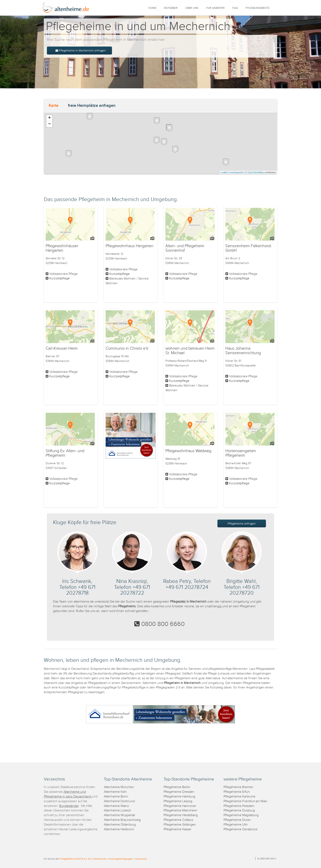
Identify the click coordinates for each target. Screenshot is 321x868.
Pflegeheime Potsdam (239, 806)
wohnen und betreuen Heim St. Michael (190, 351)
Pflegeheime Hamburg (179, 797)
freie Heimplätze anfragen (92, 106)
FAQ (235, 8)
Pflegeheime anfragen (242, 523)
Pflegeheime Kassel (177, 829)
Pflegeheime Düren (237, 820)
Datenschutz (100, 859)
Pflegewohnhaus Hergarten (129, 246)
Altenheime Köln (115, 792)
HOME (152, 8)
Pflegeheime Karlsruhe (239, 797)
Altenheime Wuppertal (119, 815)
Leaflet (224, 172)
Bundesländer (69, 806)
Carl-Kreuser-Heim (62, 348)
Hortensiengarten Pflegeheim (241, 453)
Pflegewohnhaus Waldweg (188, 451)
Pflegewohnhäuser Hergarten (62, 248)
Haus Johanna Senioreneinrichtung (243, 351)
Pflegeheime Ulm (236, 825)
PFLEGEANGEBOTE (258, 8)
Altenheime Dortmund (119, 801)
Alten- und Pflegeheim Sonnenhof (185, 248)
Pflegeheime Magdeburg (241, 815)
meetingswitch (237, 172)
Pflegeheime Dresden (179, 792)
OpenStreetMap (256, 172)
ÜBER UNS (192, 8)
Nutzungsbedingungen (121, 859)
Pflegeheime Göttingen (180, 825)
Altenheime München (119, 787)
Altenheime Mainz (116, 806)
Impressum (141, 859)
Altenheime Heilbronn (119, 829)
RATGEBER (171, 8)
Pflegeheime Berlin (177, 787)
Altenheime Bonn (116, 797)
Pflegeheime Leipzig (178, 801)
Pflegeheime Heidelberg (181, 815)
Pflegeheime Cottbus (178, 820)
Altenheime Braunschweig (122, 820)
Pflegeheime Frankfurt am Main (245, 801)
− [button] (49, 124)
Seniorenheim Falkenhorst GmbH (248, 248)
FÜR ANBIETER (215, 8)
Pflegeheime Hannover (180, 806)
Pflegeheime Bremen (238, 787)
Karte (54, 106)
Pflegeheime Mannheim (180, 811)
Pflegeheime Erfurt (237, 792)
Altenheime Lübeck (117, 811)
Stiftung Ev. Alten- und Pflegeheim (65, 453)
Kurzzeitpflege (59, 278)
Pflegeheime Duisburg (239, 811)
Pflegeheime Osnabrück (241, 829)
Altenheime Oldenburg (120, 825)
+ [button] (49, 118)
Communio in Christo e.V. (127, 348)
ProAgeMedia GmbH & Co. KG (75, 859)
